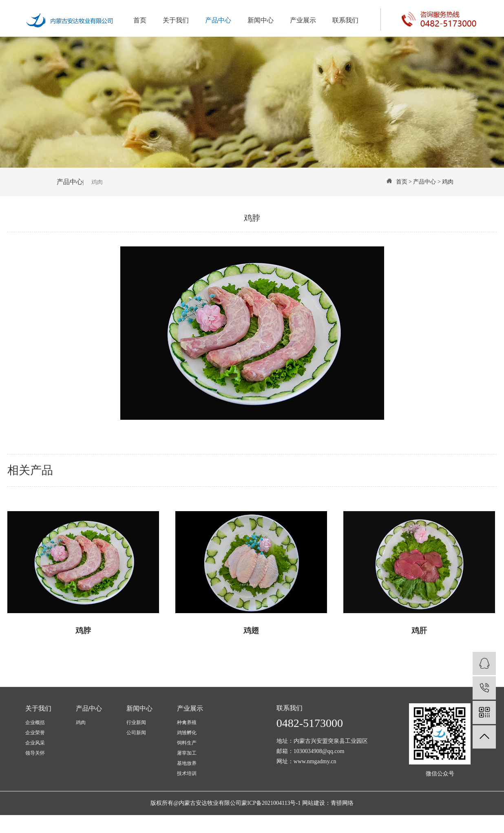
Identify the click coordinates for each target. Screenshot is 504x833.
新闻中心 (261, 20)
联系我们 (345, 20)
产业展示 (303, 20)
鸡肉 (97, 182)
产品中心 (218, 20)
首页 (140, 20)
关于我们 (176, 20)
